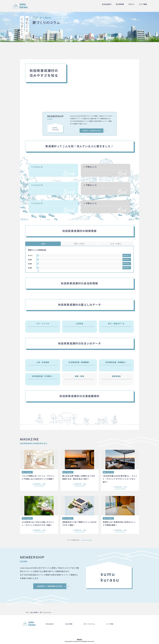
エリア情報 (143, 4)
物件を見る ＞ (127, 255)
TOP (27, 612)
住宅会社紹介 (107, 4)
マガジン (131, 4)
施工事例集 (120, 4)
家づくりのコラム (89, 624)
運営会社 (79, 639)
